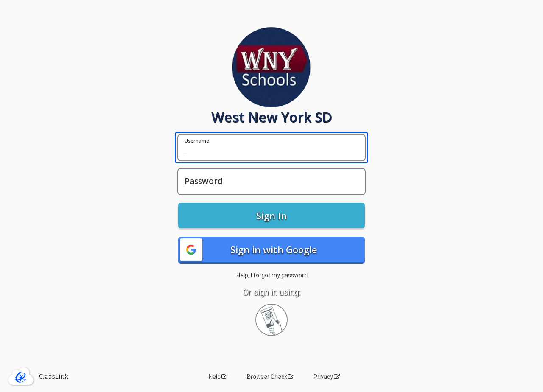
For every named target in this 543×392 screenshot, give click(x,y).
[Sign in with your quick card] (271, 320)
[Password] (271, 182)
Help (218, 376)
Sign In (271, 216)
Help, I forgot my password (271, 275)
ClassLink (53, 376)
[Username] (271, 148)
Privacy (326, 376)
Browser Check (270, 376)
